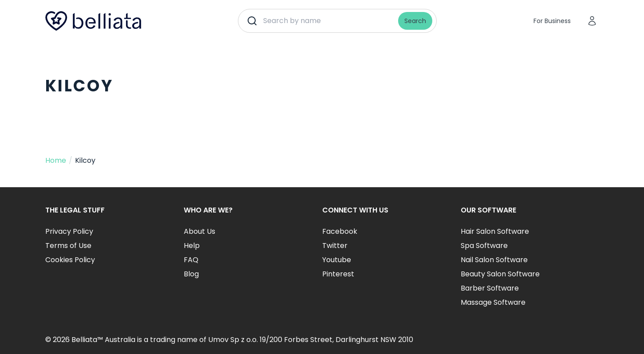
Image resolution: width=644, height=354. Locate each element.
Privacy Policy (69, 231)
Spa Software (484, 246)
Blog (191, 274)
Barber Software (490, 288)
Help (192, 246)
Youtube (337, 260)
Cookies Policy (70, 260)
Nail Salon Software (494, 260)
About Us (200, 231)
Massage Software (493, 302)
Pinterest (338, 274)
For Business (552, 21)
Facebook (340, 231)
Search (415, 21)
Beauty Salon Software (500, 274)
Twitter (335, 246)
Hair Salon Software (495, 231)
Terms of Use (68, 246)
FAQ (191, 260)
